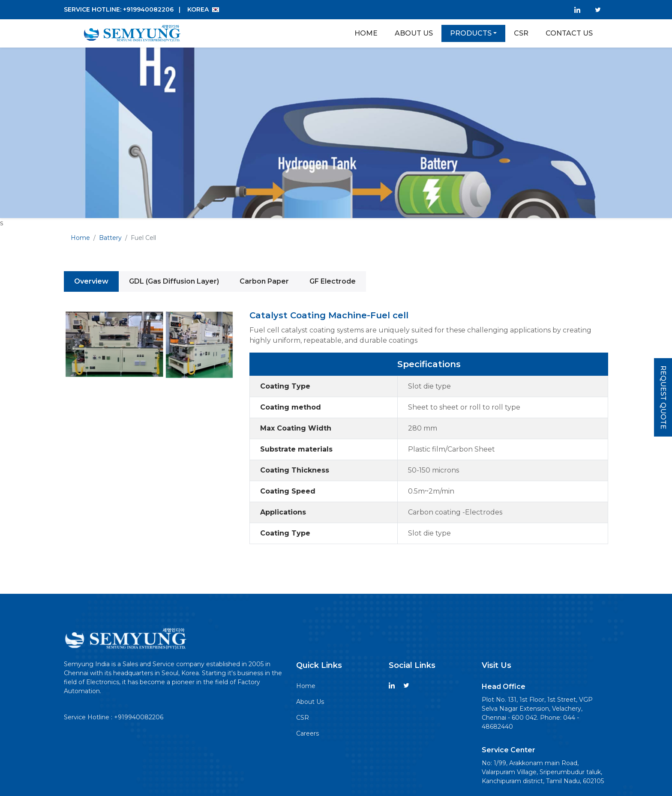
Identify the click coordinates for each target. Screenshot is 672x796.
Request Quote (663, 397)
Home (366, 33)
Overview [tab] (91, 281)
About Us (414, 33)
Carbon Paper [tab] (264, 281)
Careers (307, 733)
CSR (303, 718)
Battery (110, 238)
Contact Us (569, 33)
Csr (521, 33)
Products (471, 33)
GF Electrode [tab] (333, 281)
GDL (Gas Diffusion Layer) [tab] (174, 281)
